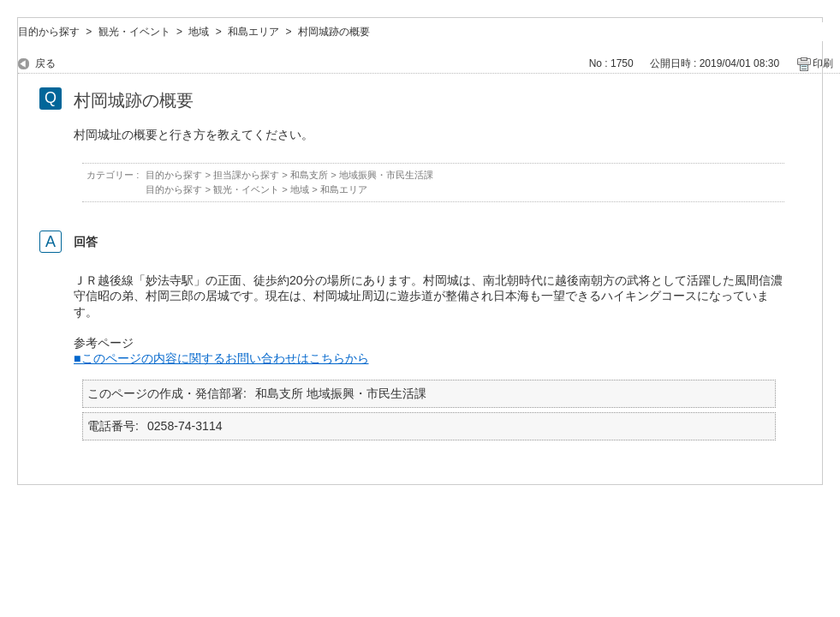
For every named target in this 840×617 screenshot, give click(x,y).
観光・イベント (134, 32)
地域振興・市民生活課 (386, 175)
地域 (199, 32)
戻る (45, 63)
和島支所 (309, 175)
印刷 (823, 63)
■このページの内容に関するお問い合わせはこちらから (221, 358)
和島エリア (253, 32)
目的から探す (49, 32)
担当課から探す (246, 175)
